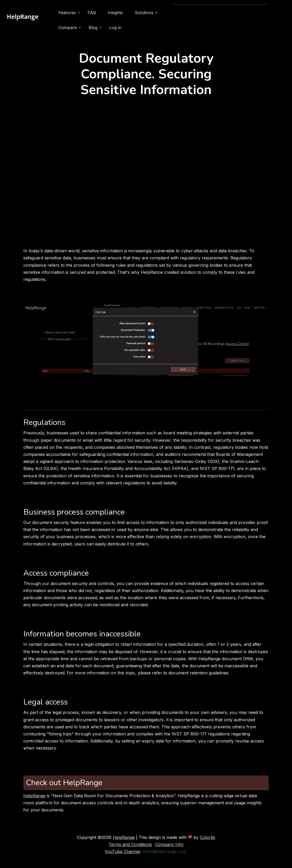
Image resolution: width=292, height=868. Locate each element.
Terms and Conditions (130, 844)
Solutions (174, 13)
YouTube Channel (122, 851)
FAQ (122, 13)
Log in (252, 13)
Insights (145, 13)
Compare (204, 13)
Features (97, 13)
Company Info (169, 844)
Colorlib (207, 837)
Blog (230, 13)
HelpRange (34, 796)
